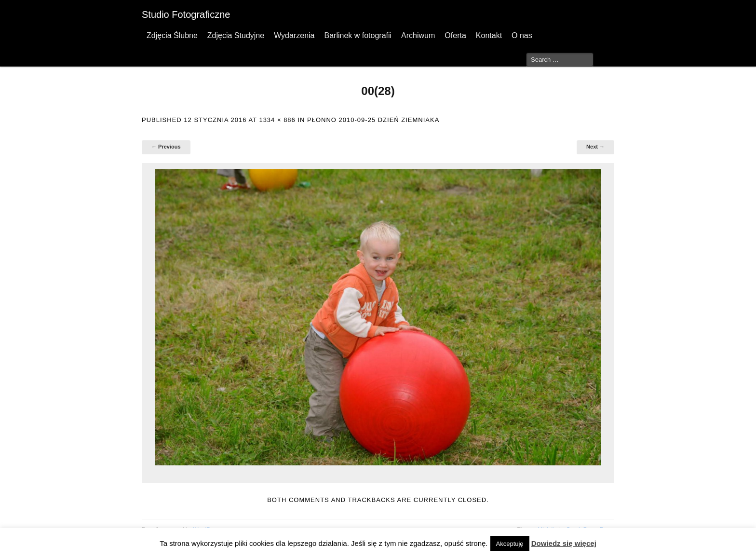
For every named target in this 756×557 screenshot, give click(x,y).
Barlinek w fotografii (358, 35)
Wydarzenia (294, 35)
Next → (595, 147)
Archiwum (418, 35)
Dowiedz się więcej (564, 543)
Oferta (455, 35)
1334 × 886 (277, 120)
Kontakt (489, 35)
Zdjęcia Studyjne (236, 35)
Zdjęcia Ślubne (172, 35)
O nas (522, 35)
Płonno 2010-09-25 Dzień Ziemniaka (373, 120)
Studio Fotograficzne (186, 14)
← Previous (166, 147)
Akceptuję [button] (510, 544)
